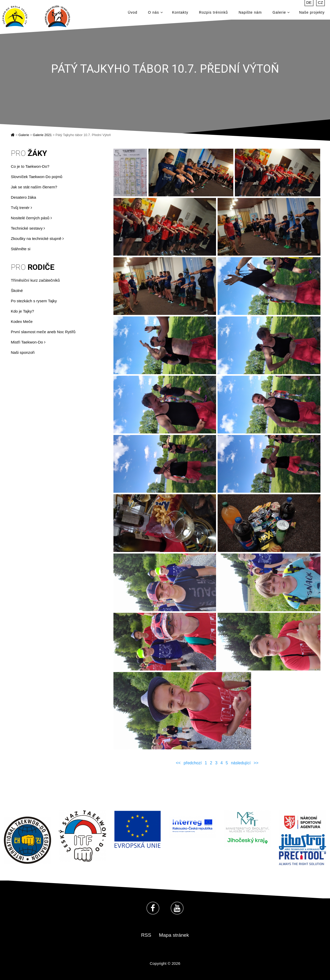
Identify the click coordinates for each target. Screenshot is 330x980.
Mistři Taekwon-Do (28, 342)
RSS (146, 935)
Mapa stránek (174, 935)
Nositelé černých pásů (31, 218)
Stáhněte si (21, 249)
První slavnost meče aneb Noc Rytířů (43, 332)
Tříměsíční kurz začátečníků (35, 280)
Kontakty (180, 13)
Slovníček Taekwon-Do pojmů (37, 177)
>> (256, 763)
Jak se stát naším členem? (34, 187)
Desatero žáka (23, 197)
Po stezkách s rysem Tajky (34, 301)
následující (241, 763)
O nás (155, 13)
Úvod (133, 13)
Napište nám (250, 13)
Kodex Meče (22, 321)
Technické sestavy (28, 228)
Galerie (281, 13)
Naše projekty (312, 13)
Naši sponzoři (23, 352)
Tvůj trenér (21, 208)
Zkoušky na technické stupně (37, 238)
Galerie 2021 (42, 135)
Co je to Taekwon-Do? (30, 166)
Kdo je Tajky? (22, 311)
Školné (17, 291)
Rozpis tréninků (213, 13)
